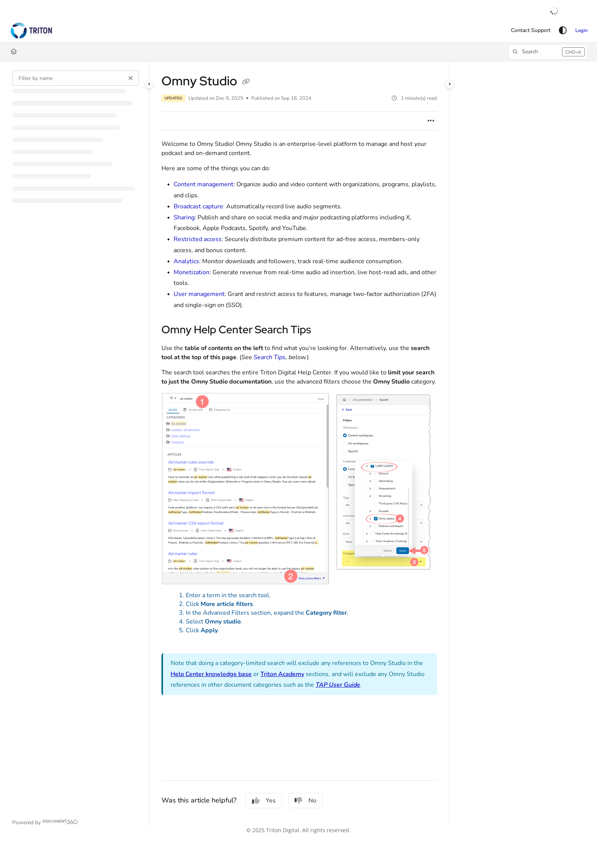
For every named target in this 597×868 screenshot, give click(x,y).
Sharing (184, 217)
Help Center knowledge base (211, 674)
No (306, 801)
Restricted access (198, 239)
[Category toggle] (149, 84)
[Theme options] (563, 30)
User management (199, 294)
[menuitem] (531, 30)
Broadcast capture (198, 206)
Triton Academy (282, 674)
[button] (32, 30)
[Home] (14, 52)
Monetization (192, 272)
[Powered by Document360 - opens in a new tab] (45, 822)
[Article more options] (431, 121)
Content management (204, 184)
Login (581, 30)
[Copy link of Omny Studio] (246, 82)
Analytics (186, 261)
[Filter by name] (76, 78)
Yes (264, 801)
